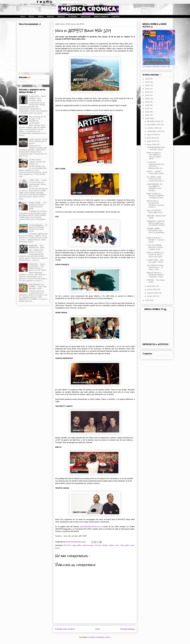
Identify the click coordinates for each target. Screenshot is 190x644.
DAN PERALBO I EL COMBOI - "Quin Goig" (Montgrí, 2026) (38, 287)
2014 (147, 118)
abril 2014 (152, 286)
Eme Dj (98, 545)
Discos (31, 16)
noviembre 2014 (154, 125)
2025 (148, 82)
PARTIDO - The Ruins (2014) (156, 281)
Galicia (112, 545)
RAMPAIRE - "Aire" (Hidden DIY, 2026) (37, 247)
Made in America (101, 16)
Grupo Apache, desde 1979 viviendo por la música (38, 141)
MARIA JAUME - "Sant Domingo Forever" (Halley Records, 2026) (38, 206)
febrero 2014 (153, 293)
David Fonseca (88, 545)
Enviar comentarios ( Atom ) (100, 637)
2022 (147, 92)
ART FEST (67, 545)
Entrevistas (86, 16)
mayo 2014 (152, 144)
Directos (61, 16)
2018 (147, 105)
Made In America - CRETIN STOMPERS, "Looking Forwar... (156, 196)
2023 (147, 89)
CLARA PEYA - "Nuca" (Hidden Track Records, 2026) (38, 98)
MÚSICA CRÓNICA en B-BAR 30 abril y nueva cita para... (155, 255)
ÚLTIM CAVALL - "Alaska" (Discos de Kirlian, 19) (37, 162)
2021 (147, 95)
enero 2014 (152, 296)
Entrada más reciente (65, 629)
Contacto (115, 16)
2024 (148, 85)
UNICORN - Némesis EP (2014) (156, 217)
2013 (147, 300)
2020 (148, 99)
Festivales (73, 16)
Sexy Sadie (125, 545)
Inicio (23, 16)
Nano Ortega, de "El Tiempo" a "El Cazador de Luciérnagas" (37, 120)
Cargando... (24, 82)
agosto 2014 (153, 134)
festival (105, 545)
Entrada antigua (128, 629)
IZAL (117, 545)
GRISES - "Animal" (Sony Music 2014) (155, 172)
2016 (147, 112)
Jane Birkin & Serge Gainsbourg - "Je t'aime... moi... (155, 267)
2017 (147, 108)
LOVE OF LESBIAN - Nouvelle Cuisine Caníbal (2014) (155, 247)
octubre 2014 (153, 128)
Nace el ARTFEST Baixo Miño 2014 (154, 211)
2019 (147, 102)
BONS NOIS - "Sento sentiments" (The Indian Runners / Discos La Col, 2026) (38, 267)
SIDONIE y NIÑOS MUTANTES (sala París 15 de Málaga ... (155, 231)
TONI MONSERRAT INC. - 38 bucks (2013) (156, 148)
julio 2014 (152, 138)
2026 (148, 79)
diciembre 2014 (154, 121)
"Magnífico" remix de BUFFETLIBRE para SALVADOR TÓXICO (156, 223)
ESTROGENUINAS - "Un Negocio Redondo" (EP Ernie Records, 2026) (38, 228)
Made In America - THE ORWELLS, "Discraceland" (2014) (154, 156)
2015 (147, 115)
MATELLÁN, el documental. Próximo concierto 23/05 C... (155, 204)
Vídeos (41, 16)
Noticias (51, 16)
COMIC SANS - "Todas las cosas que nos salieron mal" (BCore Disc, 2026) (38, 183)
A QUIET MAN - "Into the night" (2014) (155, 261)
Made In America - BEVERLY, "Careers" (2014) (156, 240)
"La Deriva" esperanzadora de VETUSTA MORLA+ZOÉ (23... (155, 165)
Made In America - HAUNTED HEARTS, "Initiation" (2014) (156, 275)
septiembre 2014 (154, 131)
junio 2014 (152, 141)
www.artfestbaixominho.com (90, 527)
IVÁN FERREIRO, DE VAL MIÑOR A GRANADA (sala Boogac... (155, 187)
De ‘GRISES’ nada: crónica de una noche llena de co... (156, 179)
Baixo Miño (77, 545)
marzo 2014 (152, 289)
